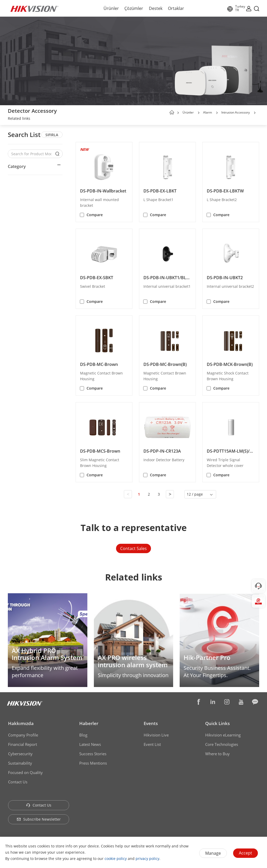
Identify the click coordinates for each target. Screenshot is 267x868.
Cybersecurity (20, 754)
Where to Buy (217, 754)
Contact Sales (133, 548)
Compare (95, 215)
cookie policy (116, 858)
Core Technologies (222, 744)
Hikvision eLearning (223, 735)
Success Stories (93, 754)
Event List (152, 744)
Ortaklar (176, 8)
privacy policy (147, 858)
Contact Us (18, 782)
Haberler (89, 723)
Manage (213, 853)
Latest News (90, 744)
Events (151, 723)
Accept (245, 853)
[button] (199, 113)
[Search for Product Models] (31, 154)
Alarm (208, 112)
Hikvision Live (156, 735)
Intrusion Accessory (236, 112)
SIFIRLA (52, 135)
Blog (83, 735)
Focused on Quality (25, 772)
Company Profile (23, 735)
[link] (19, 119)
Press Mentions (93, 763)
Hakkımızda (21, 723)
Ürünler (111, 8)
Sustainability (20, 763)
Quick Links (217, 723)
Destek (156, 8)
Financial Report (23, 744)
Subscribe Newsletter (39, 819)
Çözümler (134, 8)
